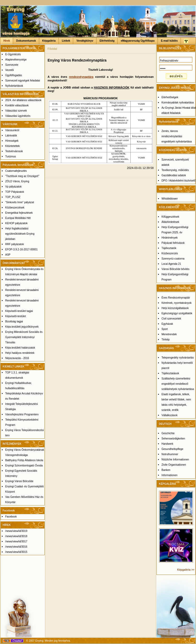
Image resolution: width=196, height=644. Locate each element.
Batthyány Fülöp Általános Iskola (24, 460)
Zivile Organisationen (174, 465)
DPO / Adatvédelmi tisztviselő (179, 181)
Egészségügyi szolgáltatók (177, 313)
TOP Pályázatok (15, 192)
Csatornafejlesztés (16, 171)
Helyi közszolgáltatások (175, 308)
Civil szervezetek (171, 319)
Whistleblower (170, 199)
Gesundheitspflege (172, 449)
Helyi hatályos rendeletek (20, 353)
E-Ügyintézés (13, 54)
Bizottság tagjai (14, 321)
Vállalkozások (169, 415)
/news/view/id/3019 (16, 531)
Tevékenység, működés (175, 170)
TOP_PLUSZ (13, 197)
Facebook (11, 517)
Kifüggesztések (170, 217)
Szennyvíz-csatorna (173, 259)
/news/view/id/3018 (16, 536)
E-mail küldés (169, 41)
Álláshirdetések (170, 222)
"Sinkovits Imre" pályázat (20, 202)
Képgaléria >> (186, 570)
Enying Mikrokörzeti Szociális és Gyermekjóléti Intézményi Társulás (24, 337)
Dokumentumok (26, 41)
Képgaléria (49, 41)
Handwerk (167, 444)
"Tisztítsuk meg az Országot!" (22, 176)
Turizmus (11, 156)
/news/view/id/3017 (16, 541)
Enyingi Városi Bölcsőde (19, 481)
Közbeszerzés (170, 253)
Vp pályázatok (13, 187)
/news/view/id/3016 (16, 547)
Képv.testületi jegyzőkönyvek (22, 327)
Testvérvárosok (14, 151)
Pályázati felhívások (173, 243)
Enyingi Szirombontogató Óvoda (24, 466)
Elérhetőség (107, 41)
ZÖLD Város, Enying (17, 181)
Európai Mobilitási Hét (18, 218)
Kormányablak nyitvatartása (178, 103)
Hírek (7, 41)
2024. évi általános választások (23, 100)
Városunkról (12, 130)
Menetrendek (169, 334)
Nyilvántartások (14, 86)
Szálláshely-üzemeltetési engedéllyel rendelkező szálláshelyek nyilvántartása (178, 384)
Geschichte (168, 433)
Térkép (166, 340)
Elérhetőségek (170, 97)
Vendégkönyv (85, 41)
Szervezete (12, 65)
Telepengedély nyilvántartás (178, 358)
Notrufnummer (170, 454)
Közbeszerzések (15, 208)
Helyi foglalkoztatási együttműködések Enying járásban (20, 234)
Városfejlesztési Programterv (22, 414)
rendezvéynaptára (81, 77)
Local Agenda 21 (171, 264)
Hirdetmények (170, 238)
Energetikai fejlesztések (19, 213)
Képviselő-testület (16, 316)
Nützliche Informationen (175, 459)
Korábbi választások (17, 105)
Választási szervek (16, 111)
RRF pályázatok (15, 244)
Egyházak (167, 324)
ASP (8, 255)
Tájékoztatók (169, 248)
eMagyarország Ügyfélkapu (138, 41)
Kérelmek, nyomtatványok (177, 303)
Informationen (169, 475)
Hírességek (12, 141)
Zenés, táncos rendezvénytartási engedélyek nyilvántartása (177, 136)
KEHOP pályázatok (16, 223)
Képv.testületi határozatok (20, 348)
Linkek (66, 41)
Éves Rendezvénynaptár (176, 298)
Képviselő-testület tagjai (19, 311)
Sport (165, 329)
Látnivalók (11, 136)
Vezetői (10, 70)
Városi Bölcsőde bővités (175, 269)
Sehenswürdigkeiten (173, 439)
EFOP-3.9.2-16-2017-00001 (21, 249)
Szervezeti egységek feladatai (23, 81)
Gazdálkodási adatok (174, 175)
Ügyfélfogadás (14, 75)
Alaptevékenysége (16, 60)
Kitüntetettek (13, 146)
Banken (166, 470)
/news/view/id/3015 (16, 552)
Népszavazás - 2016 (17, 358)
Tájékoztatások (170, 373)
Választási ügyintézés (18, 116)
